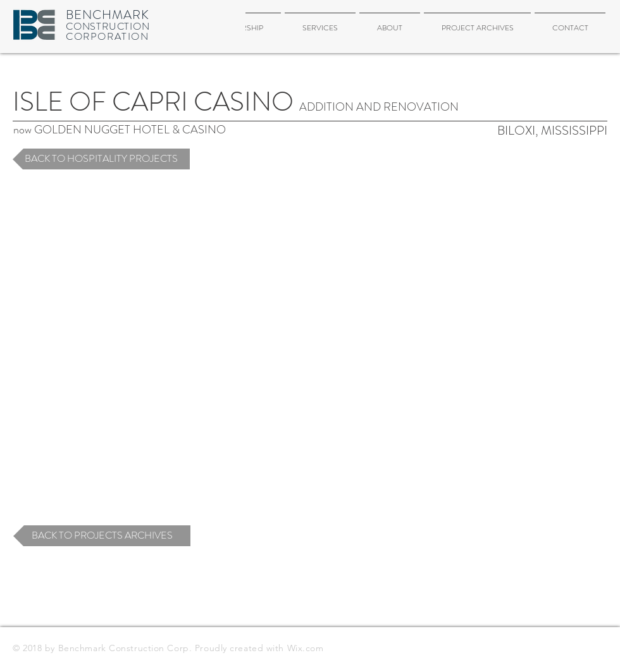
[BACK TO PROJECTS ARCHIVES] (102, 536)
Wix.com (306, 648)
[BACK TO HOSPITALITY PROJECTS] (101, 159)
